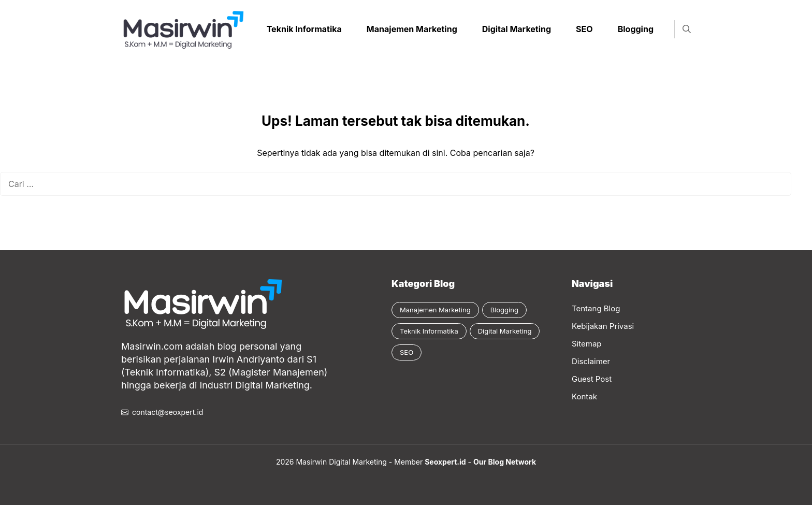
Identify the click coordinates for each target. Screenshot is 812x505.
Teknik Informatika (304, 29)
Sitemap (587, 344)
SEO (584, 29)
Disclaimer (591, 361)
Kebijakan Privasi (603, 326)
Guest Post (592, 379)
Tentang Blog (596, 308)
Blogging (636, 29)
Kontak (584, 396)
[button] (687, 29)
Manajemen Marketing (412, 29)
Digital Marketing (517, 29)
